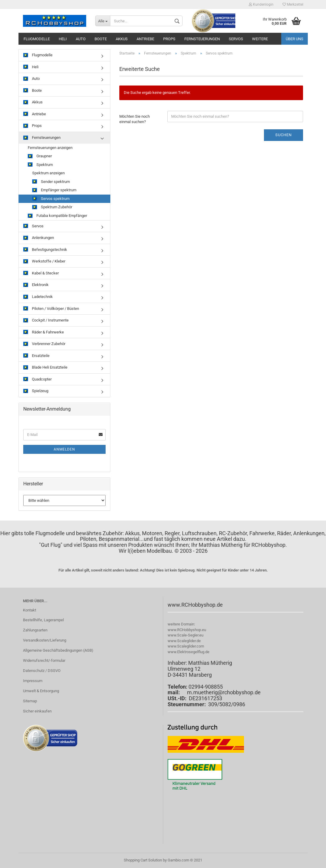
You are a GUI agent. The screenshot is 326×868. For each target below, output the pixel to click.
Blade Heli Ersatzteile (45, 368)
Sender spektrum (51, 182)
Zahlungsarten (35, 630)
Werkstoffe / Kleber (44, 261)
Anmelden (64, 449)
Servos (236, 39)
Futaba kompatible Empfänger (57, 216)
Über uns (295, 39)
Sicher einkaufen (37, 711)
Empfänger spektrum (54, 190)
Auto (81, 39)
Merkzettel (293, 4)
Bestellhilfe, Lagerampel (43, 620)
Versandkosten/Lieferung (45, 640)
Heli (63, 39)
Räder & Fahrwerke (44, 332)
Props (169, 39)
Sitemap (30, 701)
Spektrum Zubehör (52, 207)
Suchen (283, 135)
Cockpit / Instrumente (46, 320)
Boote (101, 39)
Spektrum (40, 165)
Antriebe (145, 39)
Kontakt (30, 610)
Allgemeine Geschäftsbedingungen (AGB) (58, 650)
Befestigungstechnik (45, 250)
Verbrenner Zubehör (44, 344)
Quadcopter (37, 379)
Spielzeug (36, 391)
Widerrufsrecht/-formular (44, 660)
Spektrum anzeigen (48, 173)
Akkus (122, 39)
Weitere (260, 39)
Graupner (40, 156)
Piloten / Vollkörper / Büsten (51, 309)
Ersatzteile (36, 356)
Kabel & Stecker (41, 273)
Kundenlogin (261, 4)
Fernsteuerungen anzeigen (50, 148)
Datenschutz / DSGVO (42, 671)
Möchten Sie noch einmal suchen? (135, 119)
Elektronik (36, 285)
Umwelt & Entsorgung (41, 691)
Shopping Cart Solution (143, 860)
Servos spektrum (51, 199)
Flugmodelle (37, 39)
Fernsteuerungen (202, 39)
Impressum (33, 681)
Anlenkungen (39, 238)
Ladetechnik (38, 297)
